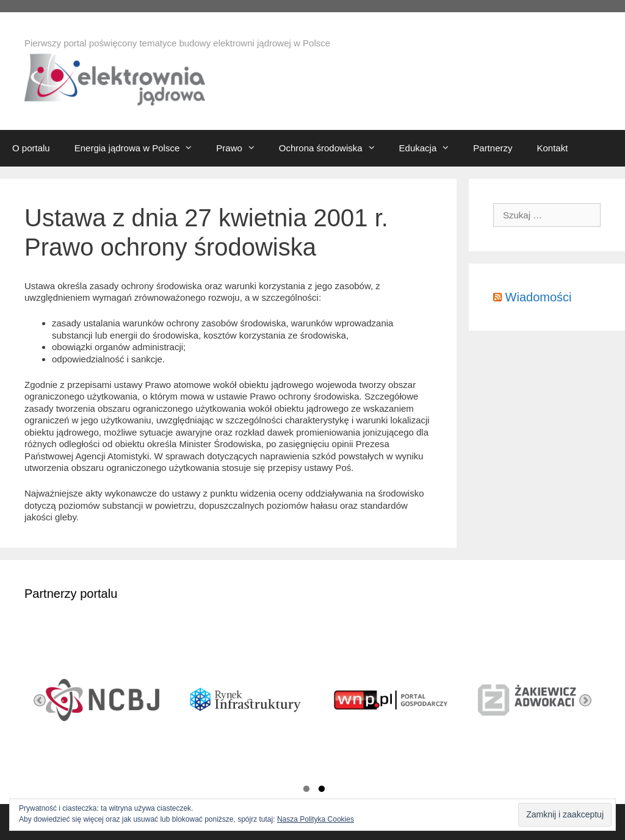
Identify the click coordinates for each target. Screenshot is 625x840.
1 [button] (306, 791)
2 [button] (322, 791)
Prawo (241, 148)
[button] (192, 148)
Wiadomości (539, 297)
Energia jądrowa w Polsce (139, 148)
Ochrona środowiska (333, 148)
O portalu (31, 148)
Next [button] (585, 700)
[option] (96, 700)
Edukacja (430, 148)
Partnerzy (493, 148)
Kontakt (552, 148)
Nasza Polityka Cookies (316, 819)
